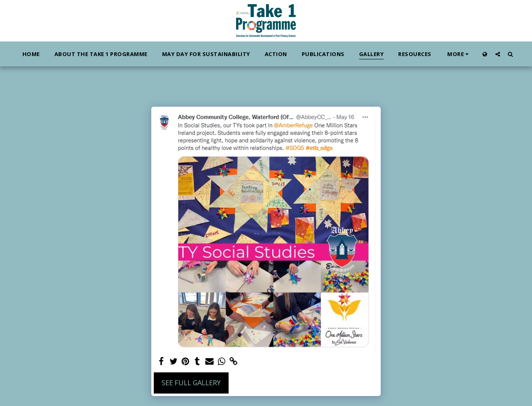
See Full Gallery (191, 383)
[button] (498, 54)
